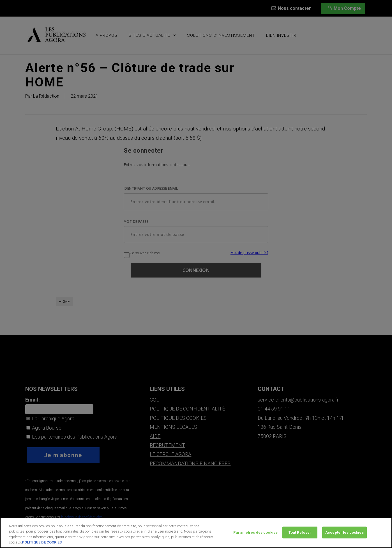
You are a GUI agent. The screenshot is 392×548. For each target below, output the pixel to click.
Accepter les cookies (344, 534)
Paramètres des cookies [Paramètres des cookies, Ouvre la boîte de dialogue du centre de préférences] (255, 534)
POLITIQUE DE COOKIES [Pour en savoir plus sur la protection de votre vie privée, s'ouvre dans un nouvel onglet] (42, 544)
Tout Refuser (300, 534)
